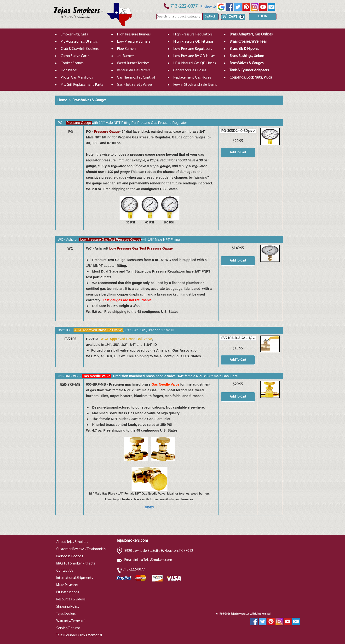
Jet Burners (126, 56)
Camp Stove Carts (75, 56)
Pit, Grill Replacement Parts (82, 85)
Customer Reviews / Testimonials (81, 549)
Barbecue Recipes (70, 556)
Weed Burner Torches (133, 63)
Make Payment (67, 585)
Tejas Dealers (66, 614)
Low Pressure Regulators (193, 49)
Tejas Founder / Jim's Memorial (79, 635)
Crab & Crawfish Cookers (80, 49)
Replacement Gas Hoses (192, 78)
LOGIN (263, 16)
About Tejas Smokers (72, 542)
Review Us (213, 7)
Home (62, 100)
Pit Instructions (68, 592)
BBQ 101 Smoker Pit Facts (76, 564)
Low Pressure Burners (134, 42)
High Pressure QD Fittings (193, 42)
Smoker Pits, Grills (74, 34)
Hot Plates (69, 70)
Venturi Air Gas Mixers (134, 70)
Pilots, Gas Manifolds (77, 78)
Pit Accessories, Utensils (79, 42)
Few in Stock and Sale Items (195, 85)
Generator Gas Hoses (190, 70)
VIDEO (150, 507)
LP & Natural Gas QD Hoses (195, 63)
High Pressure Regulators (193, 34)
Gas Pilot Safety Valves (135, 85)
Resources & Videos (71, 600)
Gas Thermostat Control (136, 78)
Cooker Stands (72, 63)
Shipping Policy (68, 607)
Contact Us (65, 571)
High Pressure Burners (134, 34)
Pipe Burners (127, 49)
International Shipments (75, 578)
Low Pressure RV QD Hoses (194, 56)
